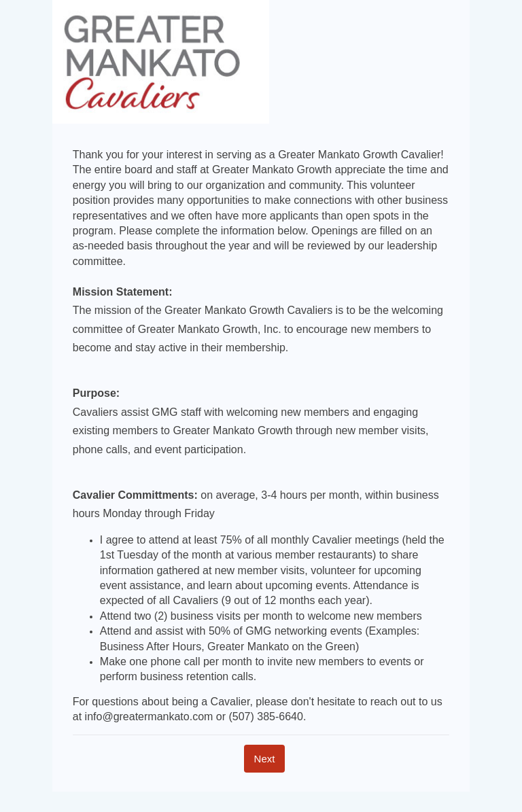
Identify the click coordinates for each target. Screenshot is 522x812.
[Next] (265, 759)
